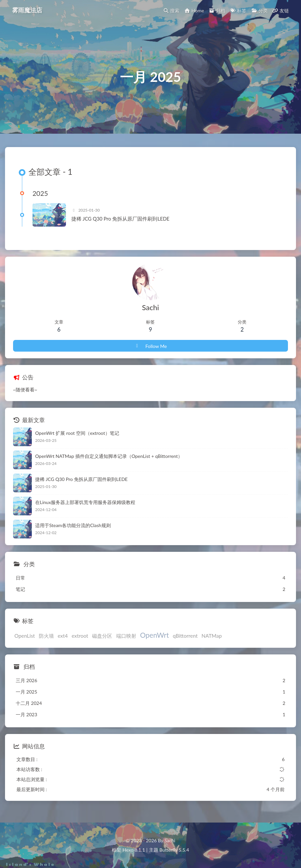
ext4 (63, 636)
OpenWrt (154, 635)
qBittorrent (185, 636)
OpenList (25, 636)
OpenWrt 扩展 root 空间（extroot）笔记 (77, 433)
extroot (80, 636)
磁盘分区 (102, 636)
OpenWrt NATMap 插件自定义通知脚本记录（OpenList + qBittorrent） (109, 456)
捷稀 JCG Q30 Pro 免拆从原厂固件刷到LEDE (120, 219)
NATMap (212, 636)
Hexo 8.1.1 (134, 850)
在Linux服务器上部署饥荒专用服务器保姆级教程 (85, 502)
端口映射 (126, 636)
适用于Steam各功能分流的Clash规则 (73, 525)
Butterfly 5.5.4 (174, 850)
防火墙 (46, 636)
